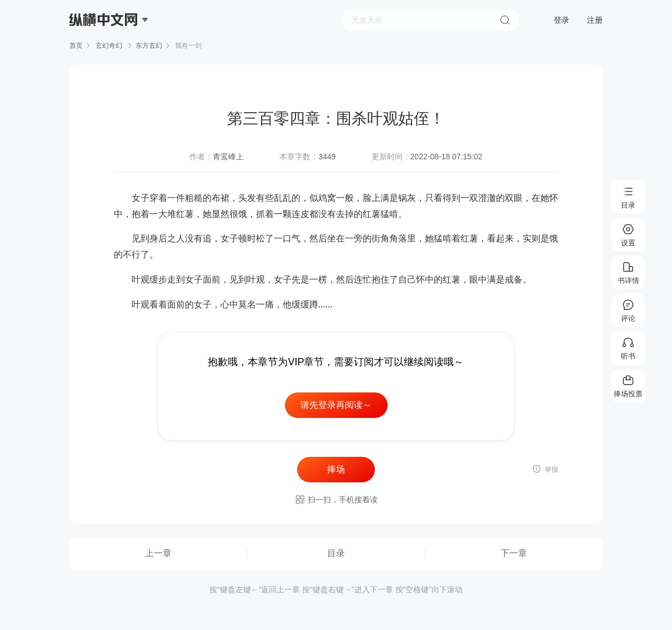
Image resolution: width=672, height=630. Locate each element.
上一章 (158, 553)
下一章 (514, 553)
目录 (336, 553)
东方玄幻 (149, 46)
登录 (561, 20)
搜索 (505, 20)
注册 (595, 20)
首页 (76, 46)
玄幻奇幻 (109, 46)
